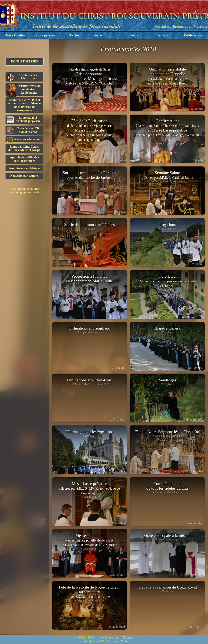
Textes (74, 35)
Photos (163, 35)
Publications (193, 35)
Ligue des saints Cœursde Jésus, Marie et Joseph (24, 148)
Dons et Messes (25, 62)
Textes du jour (104, 35)
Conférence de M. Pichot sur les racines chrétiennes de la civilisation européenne (24, 105)
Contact (128, 637)
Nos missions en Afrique (24, 168)
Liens (134, 35)
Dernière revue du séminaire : (24, 90)
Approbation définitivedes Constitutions (24, 159)
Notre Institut (15, 35)
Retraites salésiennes (24, 139)
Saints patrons (45, 35)
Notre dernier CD (23, 130)
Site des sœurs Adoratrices (22, 77)
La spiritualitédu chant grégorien (23, 120)
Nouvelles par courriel (25, 176)
